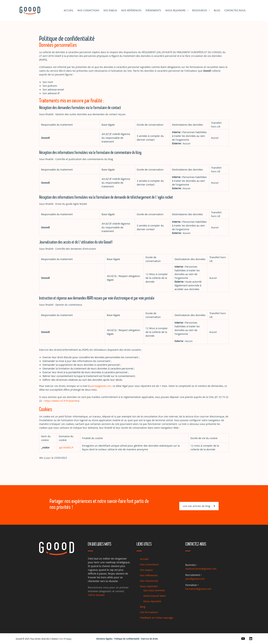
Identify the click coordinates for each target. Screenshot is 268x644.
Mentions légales (104, 639)
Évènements (153, 10)
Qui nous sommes (154, 590)
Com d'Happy (65, 639)
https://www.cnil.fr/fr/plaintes (61, 401)
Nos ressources (149, 581)
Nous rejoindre (175, 10)
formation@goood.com (198, 589)
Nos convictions (88, 10)
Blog (143, 607)
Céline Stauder (96, 595)
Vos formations (149, 612)
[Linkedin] (251, 639)
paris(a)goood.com (101, 386)
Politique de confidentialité (127, 639)
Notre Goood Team (155, 596)
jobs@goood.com (195, 579)
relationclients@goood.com (201, 569)
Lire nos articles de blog (199, 513)
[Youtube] (243, 639)
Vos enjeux (110, 10)
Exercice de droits (149, 639)
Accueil (69, 10)
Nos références (131, 10)
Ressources (200, 10)
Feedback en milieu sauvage (156, 618)
